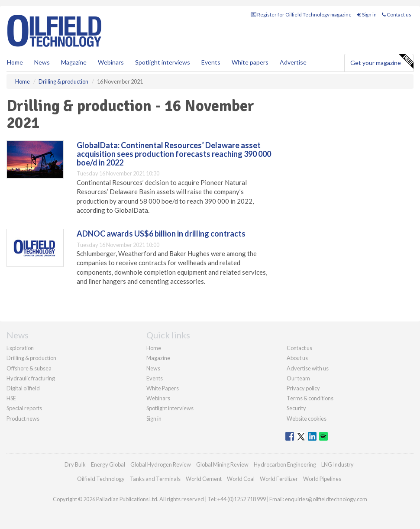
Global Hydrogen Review (161, 464)
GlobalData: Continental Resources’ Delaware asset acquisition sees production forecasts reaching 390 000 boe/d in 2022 (174, 154)
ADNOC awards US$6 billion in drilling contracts (161, 234)
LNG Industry (338, 464)
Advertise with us (308, 368)
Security (296, 408)
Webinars (111, 62)
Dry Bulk (75, 464)
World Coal (241, 479)
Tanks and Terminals (155, 479)
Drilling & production (31, 358)
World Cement (204, 479)
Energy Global (108, 464)
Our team (298, 378)
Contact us (397, 15)
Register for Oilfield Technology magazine (301, 15)
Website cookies (307, 419)
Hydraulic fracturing (31, 378)
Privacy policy (303, 388)
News (153, 368)
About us (297, 358)
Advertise (293, 62)
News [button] (42, 62)
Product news (23, 419)
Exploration (20, 348)
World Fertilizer (279, 479)
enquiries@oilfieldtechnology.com (326, 499)
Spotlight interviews (163, 62)
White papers (250, 62)
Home (15, 62)
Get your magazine (382, 62)
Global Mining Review (222, 464)
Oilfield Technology (101, 479)
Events (211, 62)
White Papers (163, 388)
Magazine (74, 62)
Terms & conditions (310, 398)
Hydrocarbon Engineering (285, 464)
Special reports (24, 408)
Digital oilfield (23, 388)
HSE (11, 398)
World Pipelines (322, 479)
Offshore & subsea (29, 368)
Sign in (367, 15)
